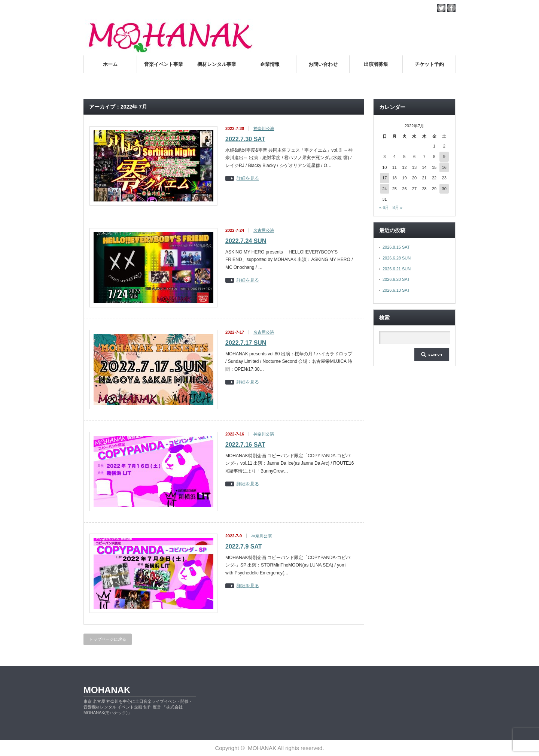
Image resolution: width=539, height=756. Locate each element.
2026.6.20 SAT (396, 279)
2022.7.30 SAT (245, 139)
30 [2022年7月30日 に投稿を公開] (444, 189)
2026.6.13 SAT (396, 290)
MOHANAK (107, 690)
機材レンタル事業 (217, 64)
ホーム (110, 64)
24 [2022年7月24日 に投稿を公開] (384, 189)
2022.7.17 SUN (246, 343)
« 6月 (384, 207)
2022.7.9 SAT (244, 546)
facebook (451, 8)
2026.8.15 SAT (396, 247)
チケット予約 (429, 64)
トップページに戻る (108, 639)
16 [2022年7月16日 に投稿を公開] (444, 167)
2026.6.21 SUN (397, 269)
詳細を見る (248, 178)
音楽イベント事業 (164, 64)
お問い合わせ (323, 64)
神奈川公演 (264, 128)
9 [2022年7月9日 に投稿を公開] (444, 157)
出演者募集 (376, 64)
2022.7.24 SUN (246, 241)
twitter (441, 8)
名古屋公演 (264, 230)
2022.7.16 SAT (245, 445)
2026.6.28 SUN (397, 258)
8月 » (397, 207)
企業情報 (270, 64)
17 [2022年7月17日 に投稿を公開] (384, 178)
